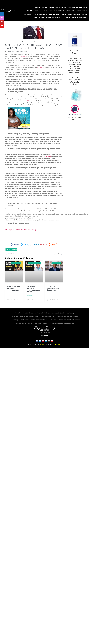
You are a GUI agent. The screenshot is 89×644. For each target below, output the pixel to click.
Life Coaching (28, 14)
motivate (48, 156)
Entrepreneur (9, 41)
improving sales (18, 41)
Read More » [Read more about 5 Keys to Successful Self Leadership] (51, 294)
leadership (40, 67)
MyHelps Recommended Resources (76, 18)
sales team (38, 41)
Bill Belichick (25, 56)
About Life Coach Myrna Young (77, 7)
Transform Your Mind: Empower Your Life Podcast (50, 7)
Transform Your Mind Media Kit (77, 14)
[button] (16, 244)
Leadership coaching (11, 249)
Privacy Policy (58, 344)
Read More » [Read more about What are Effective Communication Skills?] (31, 296)
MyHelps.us (42, 344)
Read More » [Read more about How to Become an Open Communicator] (11, 294)
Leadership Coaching (29, 41)
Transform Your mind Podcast (16, 130)
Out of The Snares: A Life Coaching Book (39, 11)
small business (46, 41)
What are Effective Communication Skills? (34, 289)
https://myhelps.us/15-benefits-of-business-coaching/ (21, 230)
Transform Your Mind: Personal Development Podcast (70, 11)
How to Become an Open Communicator (14, 288)
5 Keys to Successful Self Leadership (53, 288)
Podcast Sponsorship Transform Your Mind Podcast (50, 14)
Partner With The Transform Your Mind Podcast (48, 18)
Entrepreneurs (31, 101)
